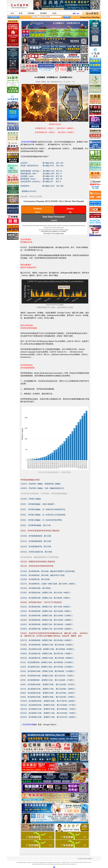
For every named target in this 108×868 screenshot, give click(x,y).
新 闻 (21, 13)
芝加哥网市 (43, 13)
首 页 (12, 13)
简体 (74, 13)
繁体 (78, 13)
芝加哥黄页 (31, 13)
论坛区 (54, 13)
